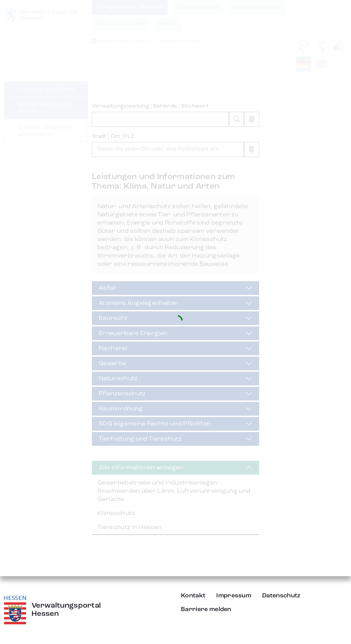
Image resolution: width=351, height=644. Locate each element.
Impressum (234, 596)
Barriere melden (206, 609)
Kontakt (193, 596)
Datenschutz (281, 596)
